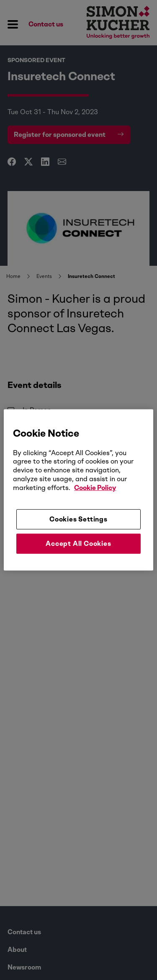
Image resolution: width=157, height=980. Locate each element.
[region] (78, 490)
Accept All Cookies (78, 544)
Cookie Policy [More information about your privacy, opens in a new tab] (95, 488)
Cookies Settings (78, 519)
